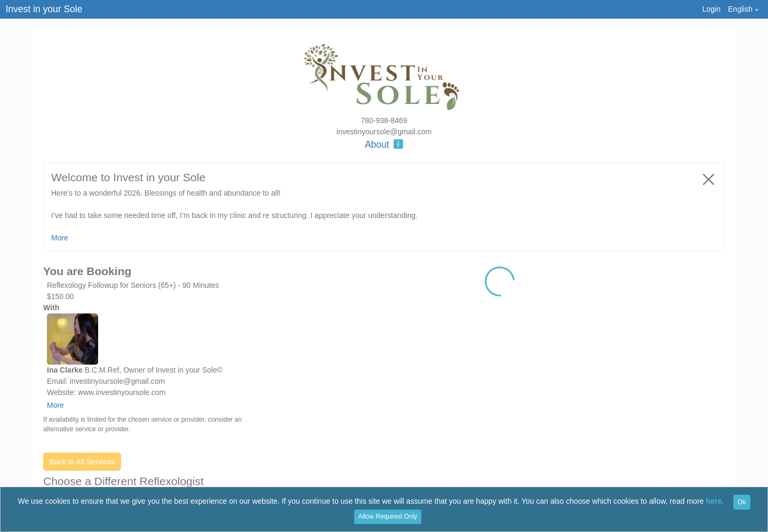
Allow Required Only (388, 517)
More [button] (60, 238)
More (55, 405)
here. (715, 502)
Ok (742, 502)
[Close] (709, 179)
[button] (743, 9)
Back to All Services (82, 462)
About (384, 144)
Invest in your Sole (44, 9)
